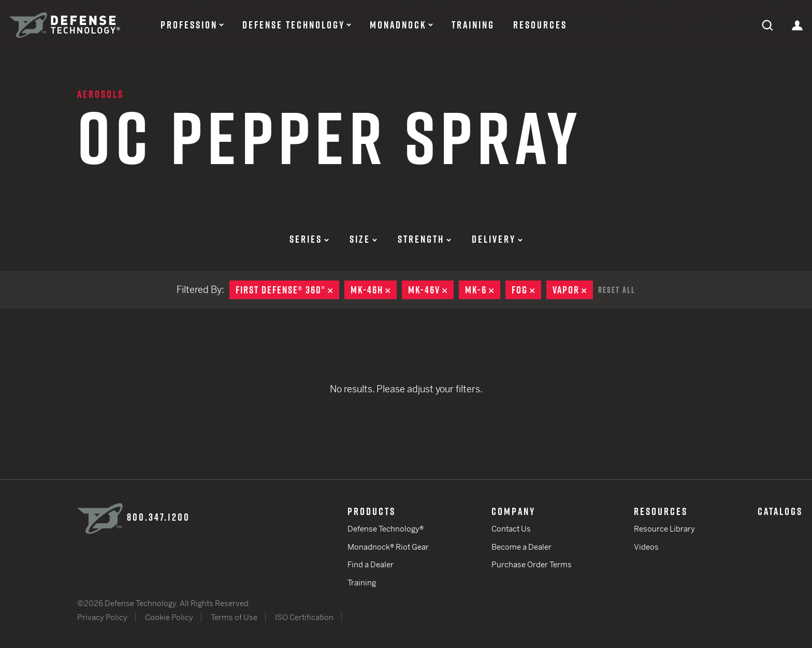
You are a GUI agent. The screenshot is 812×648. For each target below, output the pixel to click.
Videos (646, 547)
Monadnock (398, 25)
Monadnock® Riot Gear (388, 547)
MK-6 (483, 290)
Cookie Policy (169, 617)
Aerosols (100, 94)
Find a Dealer (371, 564)
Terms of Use (234, 617)
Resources (540, 25)
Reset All (617, 290)
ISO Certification (304, 617)
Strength (424, 239)
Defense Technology (294, 25)
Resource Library (664, 529)
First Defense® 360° (287, 290)
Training (473, 25)
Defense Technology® (386, 529)
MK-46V (431, 290)
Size (363, 239)
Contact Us (511, 529)
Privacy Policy (102, 617)
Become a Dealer (521, 547)
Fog (526, 290)
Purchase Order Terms (532, 564)
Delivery (497, 239)
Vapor (573, 290)
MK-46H (374, 290)
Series (309, 239)
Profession (189, 25)
